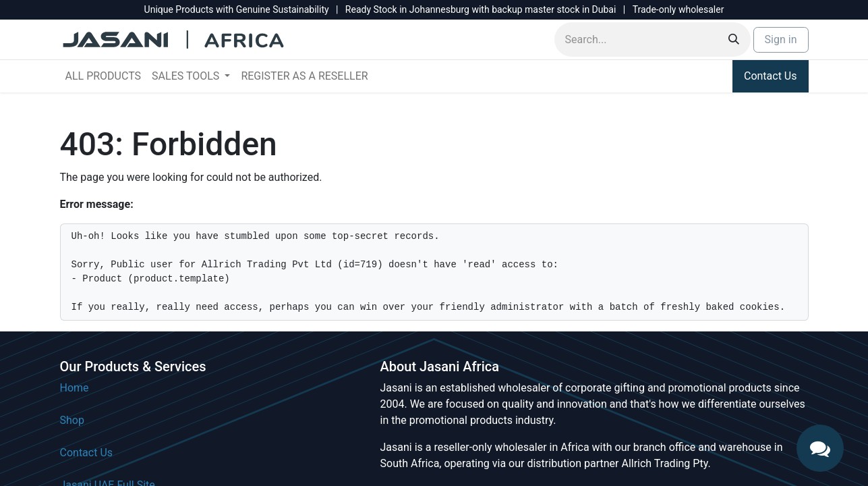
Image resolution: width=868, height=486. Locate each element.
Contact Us (771, 76)
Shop (72, 420)
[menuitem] (104, 76)
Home (75, 388)
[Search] (734, 39)
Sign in (781, 39)
